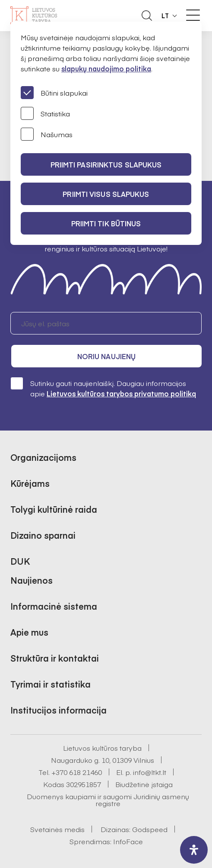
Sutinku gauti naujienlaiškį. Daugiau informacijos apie (103, 388)
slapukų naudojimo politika (106, 68)
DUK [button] (20, 561)
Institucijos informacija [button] (59, 710)
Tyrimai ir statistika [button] (51, 684)
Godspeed (150, 829)
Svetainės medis (57, 829)
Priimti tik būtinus (106, 223)
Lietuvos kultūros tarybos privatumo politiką (121, 393)
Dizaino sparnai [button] (43, 535)
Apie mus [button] (29, 632)
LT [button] (165, 16)
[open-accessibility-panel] (194, 850)
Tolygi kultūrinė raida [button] (54, 509)
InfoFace (128, 841)
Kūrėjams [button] (30, 483)
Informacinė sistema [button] (54, 606)
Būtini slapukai (54, 93)
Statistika (45, 113)
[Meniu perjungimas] (193, 15)
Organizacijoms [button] (43, 457)
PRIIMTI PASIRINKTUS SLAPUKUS (106, 164)
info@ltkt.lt (150, 772)
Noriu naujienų (106, 356)
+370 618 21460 (77, 772)
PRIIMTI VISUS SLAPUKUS (106, 194)
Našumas (47, 134)
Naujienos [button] (32, 580)
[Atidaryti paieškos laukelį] (147, 16)
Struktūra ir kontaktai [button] (55, 658)
